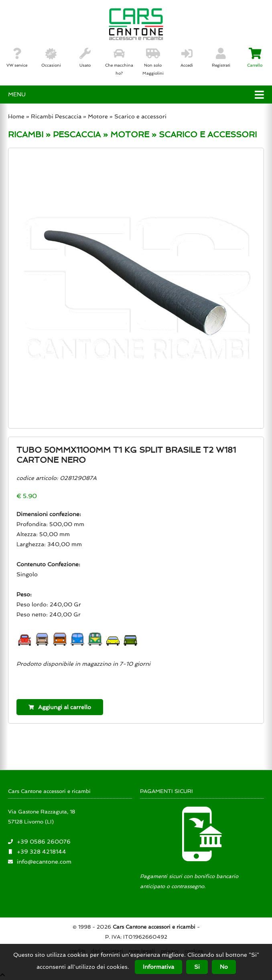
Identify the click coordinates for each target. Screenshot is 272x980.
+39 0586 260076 (44, 842)
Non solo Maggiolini (153, 62)
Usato (85, 58)
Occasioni (51, 58)
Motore (98, 116)
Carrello (255, 58)
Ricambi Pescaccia (56, 116)
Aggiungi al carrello (60, 707)
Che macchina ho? (119, 62)
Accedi (187, 58)
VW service (17, 58)
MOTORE (130, 134)
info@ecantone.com (44, 862)
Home (16, 116)
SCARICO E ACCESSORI (208, 134)
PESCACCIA (77, 134)
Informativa (158, 967)
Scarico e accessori (140, 116)
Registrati (221, 58)
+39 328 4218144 (42, 852)
